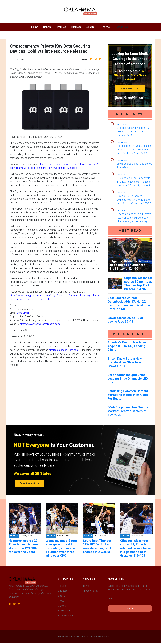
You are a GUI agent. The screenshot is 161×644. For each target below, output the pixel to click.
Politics (62, 27)
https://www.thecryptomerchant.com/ (40, 324)
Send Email (23, 313)
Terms (86, 586)
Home (36, 27)
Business (76, 27)
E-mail (111, 598)
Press (61, 601)
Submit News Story (130, 88)
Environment (65, 611)
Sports (90, 27)
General (48, 27)
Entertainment (65, 616)
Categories (121, 27)
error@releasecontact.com (64, 350)
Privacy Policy (90, 591)
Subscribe (130, 608)
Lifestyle (105, 27)
